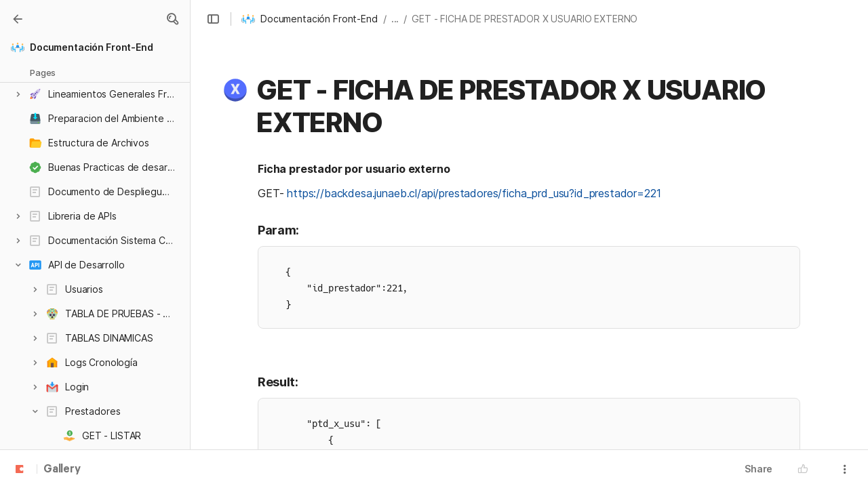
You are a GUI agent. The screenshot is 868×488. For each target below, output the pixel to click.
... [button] (395, 19)
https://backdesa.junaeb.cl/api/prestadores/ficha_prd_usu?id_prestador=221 (474, 193)
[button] (172, 19)
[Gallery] (18, 19)
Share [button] (758, 469)
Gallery (62, 470)
